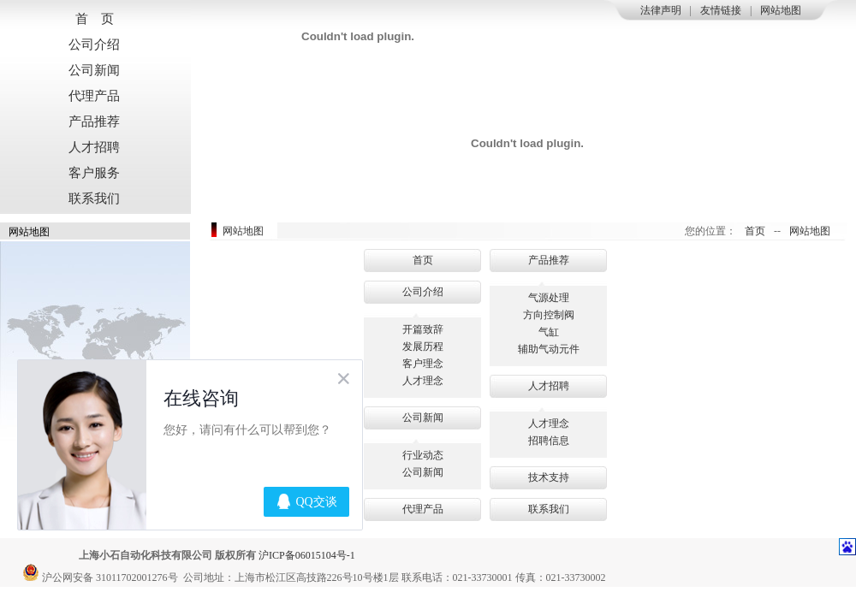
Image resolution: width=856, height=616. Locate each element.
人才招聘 (94, 147)
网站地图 (781, 10)
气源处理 (549, 298)
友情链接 (721, 10)
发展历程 (423, 346)
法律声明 (661, 10)
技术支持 (549, 477)
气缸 (549, 332)
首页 (755, 231)
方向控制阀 (549, 315)
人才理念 (423, 381)
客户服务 (94, 173)
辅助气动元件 (549, 349)
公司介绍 (94, 44)
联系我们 (94, 198)
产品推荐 (94, 121)
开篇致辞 (423, 329)
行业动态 (423, 455)
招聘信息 (549, 441)
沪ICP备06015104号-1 (307, 555)
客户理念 (423, 364)
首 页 (95, 19)
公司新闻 (94, 70)
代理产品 (94, 96)
